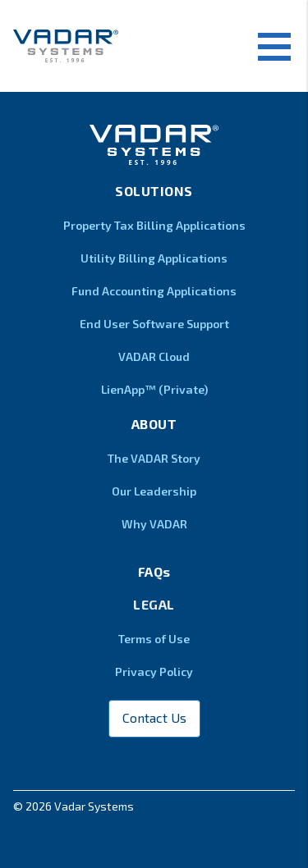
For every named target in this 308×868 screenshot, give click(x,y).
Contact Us (154, 717)
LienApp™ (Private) (154, 389)
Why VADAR (154, 524)
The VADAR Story (154, 458)
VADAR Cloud (154, 356)
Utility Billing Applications (154, 258)
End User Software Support (154, 324)
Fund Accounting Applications (154, 291)
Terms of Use (154, 639)
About (154, 424)
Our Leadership (154, 491)
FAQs (154, 571)
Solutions (154, 191)
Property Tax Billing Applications (154, 225)
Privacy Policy (154, 672)
